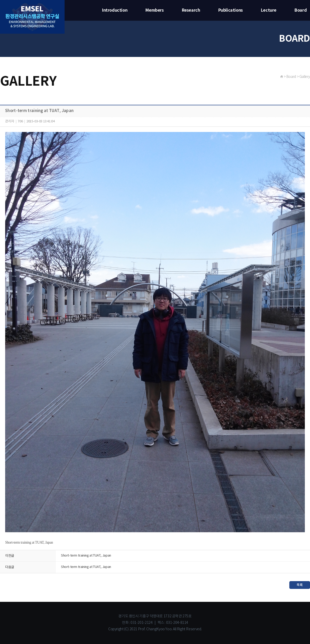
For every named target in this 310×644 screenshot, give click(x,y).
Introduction (115, 10)
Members (154, 10)
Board (301, 10)
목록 (300, 585)
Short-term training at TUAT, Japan (86, 556)
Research (191, 10)
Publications (231, 10)
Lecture (269, 10)
